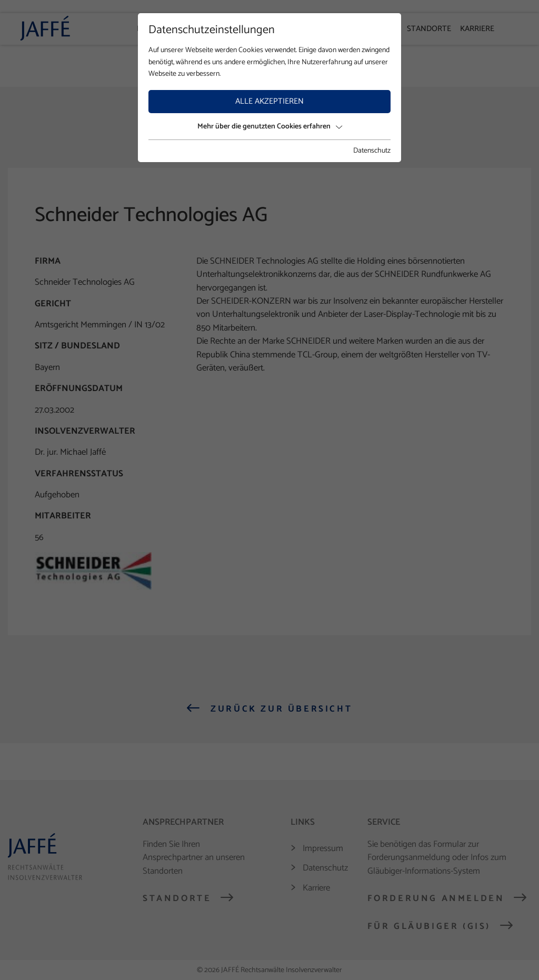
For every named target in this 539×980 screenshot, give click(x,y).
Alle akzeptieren (269, 101)
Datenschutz (372, 151)
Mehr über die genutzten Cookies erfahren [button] (270, 127)
